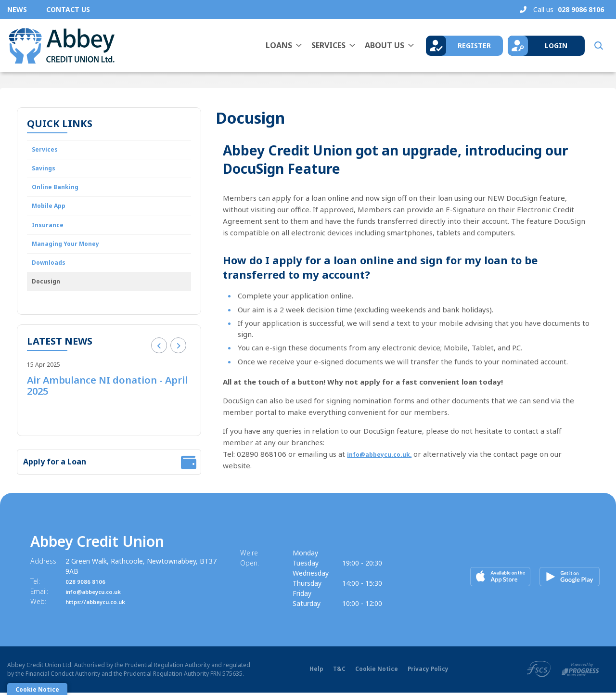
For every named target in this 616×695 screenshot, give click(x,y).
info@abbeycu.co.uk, (385, 454)
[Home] (60, 46)
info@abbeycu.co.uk (100, 594)
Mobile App (52, 214)
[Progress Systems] (580, 671)
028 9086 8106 (89, 584)
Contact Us (68, 9)
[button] (598, 46)
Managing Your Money (72, 256)
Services (328, 45)
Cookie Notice (375, 672)
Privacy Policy (427, 672)
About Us (385, 45)
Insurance (50, 234)
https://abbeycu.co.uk (103, 604)
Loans (279, 45)
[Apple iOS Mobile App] (501, 577)
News (17, 9)
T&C (337, 672)
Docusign (48, 297)
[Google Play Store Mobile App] (568, 577)
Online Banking (58, 193)
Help (314, 672)
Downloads (52, 276)
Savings (46, 172)
